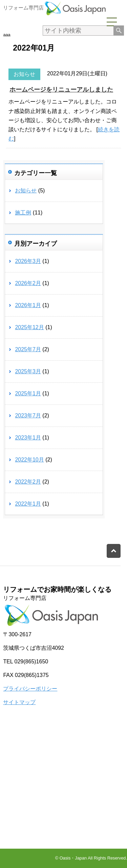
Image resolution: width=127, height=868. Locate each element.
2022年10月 (29, 460)
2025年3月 (28, 371)
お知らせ (24, 74)
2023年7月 (28, 416)
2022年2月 (28, 482)
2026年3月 (28, 261)
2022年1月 (28, 504)
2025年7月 (28, 349)
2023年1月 (28, 438)
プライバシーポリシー (30, 689)
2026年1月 (28, 305)
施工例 (23, 213)
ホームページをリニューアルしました (61, 90)
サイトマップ (19, 702)
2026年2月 (28, 283)
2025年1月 (28, 393)
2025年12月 (29, 327)
